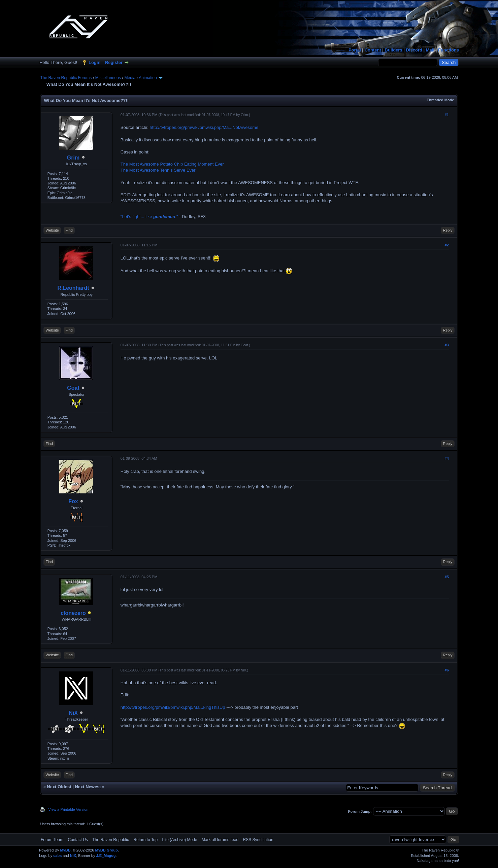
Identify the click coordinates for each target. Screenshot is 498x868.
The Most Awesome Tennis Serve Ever (158, 170)
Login (94, 62)
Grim (73, 158)
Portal (355, 50)
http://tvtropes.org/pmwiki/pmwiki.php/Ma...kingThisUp (173, 707)
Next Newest (88, 787)
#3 (447, 345)
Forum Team (52, 840)
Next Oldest (59, 787)
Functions (449, 50)
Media (130, 78)
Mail (430, 50)
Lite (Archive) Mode (179, 840)
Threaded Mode (440, 100)
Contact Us (78, 840)
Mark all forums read (220, 840)
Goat (73, 388)
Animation (148, 78)
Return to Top (145, 840)
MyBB (65, 850)
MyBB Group (107, 850)
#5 (447, 577)
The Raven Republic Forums (66, 78)
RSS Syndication (258, 840)
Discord (414, 50)
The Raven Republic (111, 840)
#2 (447, 245)
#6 (447, 670)
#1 (447, 115)
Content (373, 50)
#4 (447, 458)
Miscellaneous (108, 78)
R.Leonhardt (73, 288)
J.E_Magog (106, 856)
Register (114, 62)
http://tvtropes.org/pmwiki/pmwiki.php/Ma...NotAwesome (204, 127)
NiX (73, 713)
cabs (57, 856)
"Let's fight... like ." (149, 217)
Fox (73, 501)
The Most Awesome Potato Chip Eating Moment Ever (172, 164)
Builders (394, 50)
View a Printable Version (68, 809)
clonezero (73, 613)
